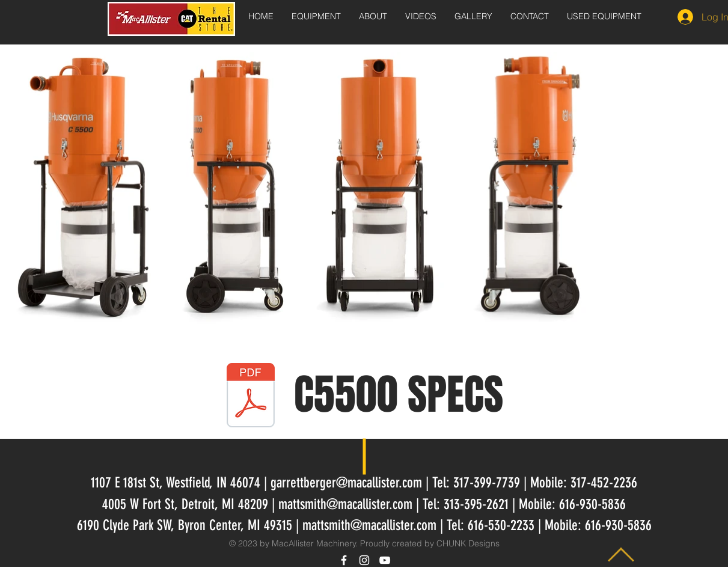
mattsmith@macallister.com (345, 504)
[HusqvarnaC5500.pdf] (251, 397)
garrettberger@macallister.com (346, 483)
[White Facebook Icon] (344, 560)
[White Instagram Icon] (364, 560)
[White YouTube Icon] (385, 560)
